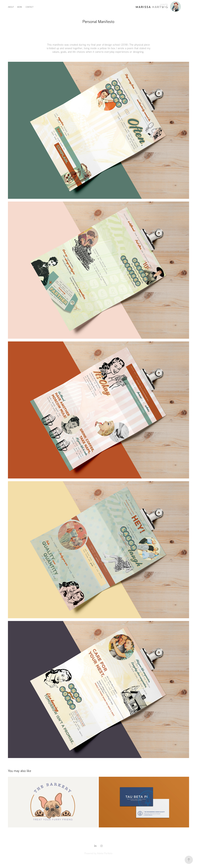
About (11, 7)
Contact (30, 7)
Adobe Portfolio (105, 853)
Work (20, 7)
